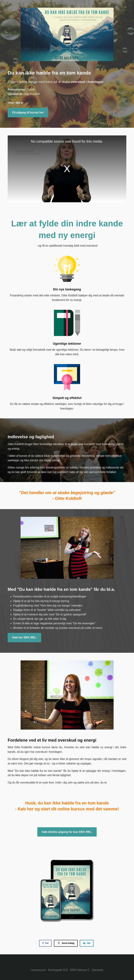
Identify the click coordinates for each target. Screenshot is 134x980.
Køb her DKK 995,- (24, 637)
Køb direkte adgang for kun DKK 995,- (67, 832)
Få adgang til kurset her (28, 112)
